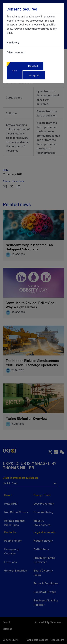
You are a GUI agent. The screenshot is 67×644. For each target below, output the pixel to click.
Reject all (33, 66)
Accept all (34, 75)
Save (15, 71)
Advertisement (16, 52)
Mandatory (13, 42)
